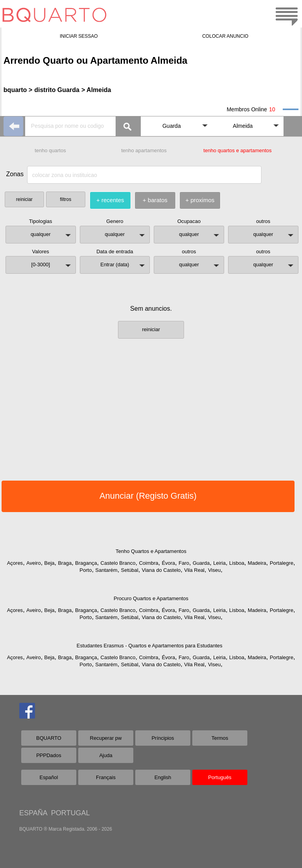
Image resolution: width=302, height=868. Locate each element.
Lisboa (237, 563)
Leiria (219, 563)
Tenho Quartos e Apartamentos (151, 551)
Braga (65, 563)
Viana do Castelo (161, 570)
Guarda (201, 563)
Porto (86, 570)
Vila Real (194, 570)
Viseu (214, 570)
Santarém (106, 570)
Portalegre (282, 563)
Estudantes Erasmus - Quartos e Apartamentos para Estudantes (150, 646)
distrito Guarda (57, 90)
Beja (50, 563)
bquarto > (18, 90)
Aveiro (34, 563)
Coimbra (148, 563)
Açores (15, 563)
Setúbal (130, 570)
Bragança (86, 563)
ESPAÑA (33, 813)
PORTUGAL (71, 813)
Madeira (257, 563)
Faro (184, 563)
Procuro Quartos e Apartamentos (151, 598)
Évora (168, 563)
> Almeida (96, 90)
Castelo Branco (118, 563)
